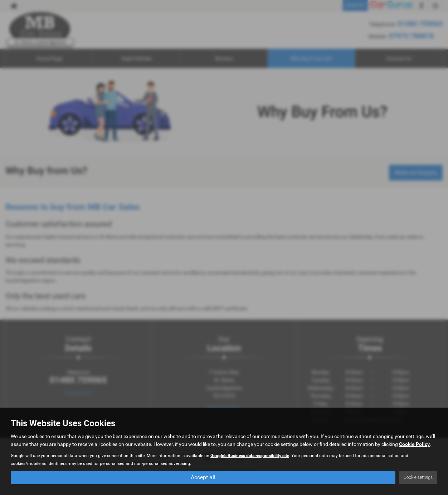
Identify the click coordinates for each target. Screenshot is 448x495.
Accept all (203, 477)
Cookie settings (418, 477)
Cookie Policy (414, 444)
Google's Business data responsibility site (250, 456)
